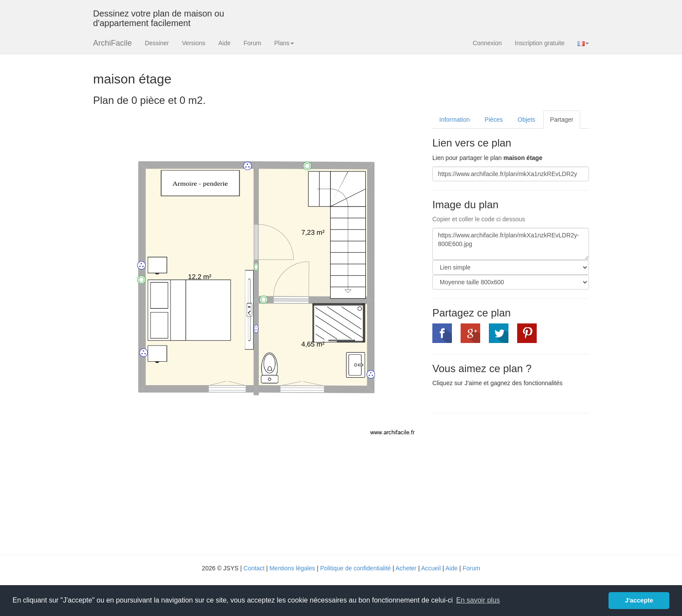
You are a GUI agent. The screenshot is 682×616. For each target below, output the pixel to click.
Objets (526, 120)
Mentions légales (292, 568)
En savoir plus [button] (478, 600)
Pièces (494, 120)
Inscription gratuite (540, 43)
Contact (254, 568)
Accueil (431, 568)
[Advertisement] (505, 483)
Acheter (406, 568)
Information (455, 120)
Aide (224, 43)
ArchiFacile (112, 43)
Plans (284, 43)
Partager (562, 120)
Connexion (487, 43)
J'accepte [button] (639, 600)
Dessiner (157, 43)
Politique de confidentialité (356, 568)
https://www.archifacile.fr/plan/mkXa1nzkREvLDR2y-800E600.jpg (511, 244)
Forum (252, 43)
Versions (194, 43)
